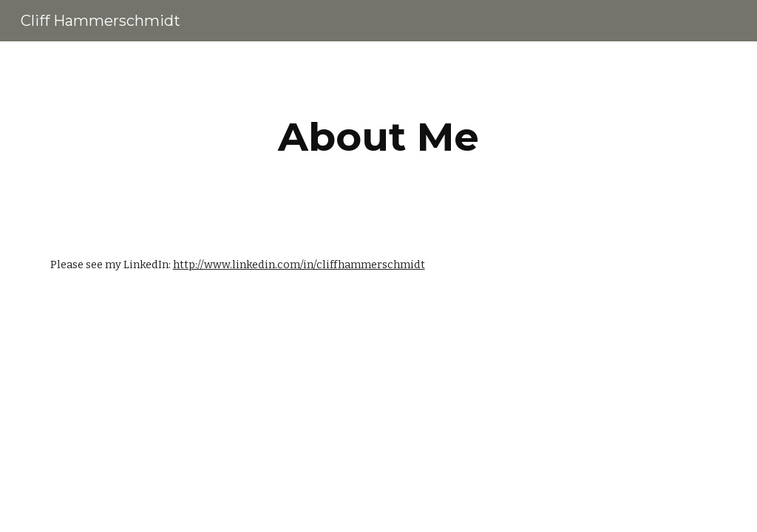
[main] (379, 137)
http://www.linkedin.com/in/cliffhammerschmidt (299, 265)
